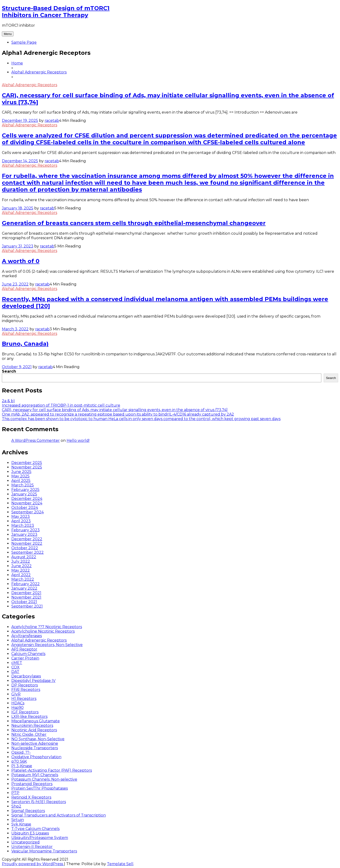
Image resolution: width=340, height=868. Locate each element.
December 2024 (27, 499)
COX (15, 667)
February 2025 (25, 490)
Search (9, 371)
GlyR (16, 694)
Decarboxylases (26, 676)
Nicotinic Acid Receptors (34, 730)
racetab (52, 121)
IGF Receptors (25, 712)
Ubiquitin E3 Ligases (30, 833)
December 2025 (27, 463)
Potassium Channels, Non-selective (44, 779)
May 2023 (21, 517)
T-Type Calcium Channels (35, 829)
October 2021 (24, 602)
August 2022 (24, 557)
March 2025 (23, 485)
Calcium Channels (28, 654)
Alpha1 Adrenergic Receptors (30, 85)
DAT (15, 672)
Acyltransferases (27, 636)
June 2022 (21, 566)
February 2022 (25, 584)
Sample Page (24, 42)
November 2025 (27, 467)
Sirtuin (18, 820)
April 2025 (21, 481)
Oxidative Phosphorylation (36, 757)
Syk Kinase (21, 824)
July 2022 (21, 561)
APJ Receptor (24, 649)
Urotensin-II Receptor (32, 847)
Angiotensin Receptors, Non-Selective (47, 645)
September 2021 (27, 606)
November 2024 (27, 503)
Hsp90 (17, 708)
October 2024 (25, 508)
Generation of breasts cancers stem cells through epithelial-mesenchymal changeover (134, 223)
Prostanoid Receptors (32, 784)
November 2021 (26, 597)
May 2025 (20, 476)
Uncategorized (25, 842)
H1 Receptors (24, 699)
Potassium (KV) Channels (35, 775)
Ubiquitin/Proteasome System (40, 838)
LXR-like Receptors (29, 717)
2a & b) (8, 401)
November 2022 (27, 543)
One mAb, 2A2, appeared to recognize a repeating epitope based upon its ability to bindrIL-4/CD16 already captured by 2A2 (118, 414)
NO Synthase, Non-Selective (38, 739)
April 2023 (21, 521)
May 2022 (21, 570)
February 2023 (25, 530)
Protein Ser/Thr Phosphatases (40, 788)
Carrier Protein (25, 658)
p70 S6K (19, 761)
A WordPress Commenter (36, 440)
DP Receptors (25, 685)
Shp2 (16, 806)
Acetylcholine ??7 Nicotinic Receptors (47, 627)
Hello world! (78, 440)
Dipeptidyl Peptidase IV (33, 681)
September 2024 (28, 512)
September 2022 (28, 552)
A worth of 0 (21, 261)
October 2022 (25, 548)
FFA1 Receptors (26, 690)
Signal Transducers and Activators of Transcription (59, 815)
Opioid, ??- (21, 752)
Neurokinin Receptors (32, 725)
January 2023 (24, 534)
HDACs (18, 703)
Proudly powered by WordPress (33, 864)
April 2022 (21, 575)
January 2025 (24, 494)
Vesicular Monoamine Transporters (44, 851)
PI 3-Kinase (22, 766)
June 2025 (21, 472)
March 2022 (23, 579)
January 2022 (24, 588)
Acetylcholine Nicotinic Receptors (43, 631)
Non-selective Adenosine (35, 743)
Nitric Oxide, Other (29, 734)
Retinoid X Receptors (31, 797)
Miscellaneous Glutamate (36, 721)
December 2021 (26, 593)
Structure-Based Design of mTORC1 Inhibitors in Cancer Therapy (56, 12)
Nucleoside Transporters (35, 748)
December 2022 (27, 539)
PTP (15, 793)
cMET (17, 663)
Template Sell (120, 864)
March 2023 (23, 525)
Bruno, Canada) (25, 344)
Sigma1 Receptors (28, 811)
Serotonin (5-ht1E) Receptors (39, 802)
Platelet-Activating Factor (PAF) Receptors (52, 770)
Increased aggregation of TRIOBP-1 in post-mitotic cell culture (61, 405)
